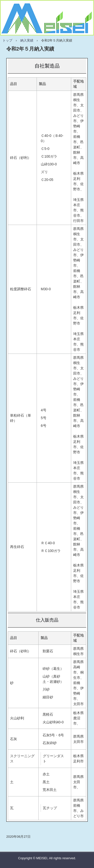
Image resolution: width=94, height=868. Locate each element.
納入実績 (27, 40)
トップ (7, 40)
